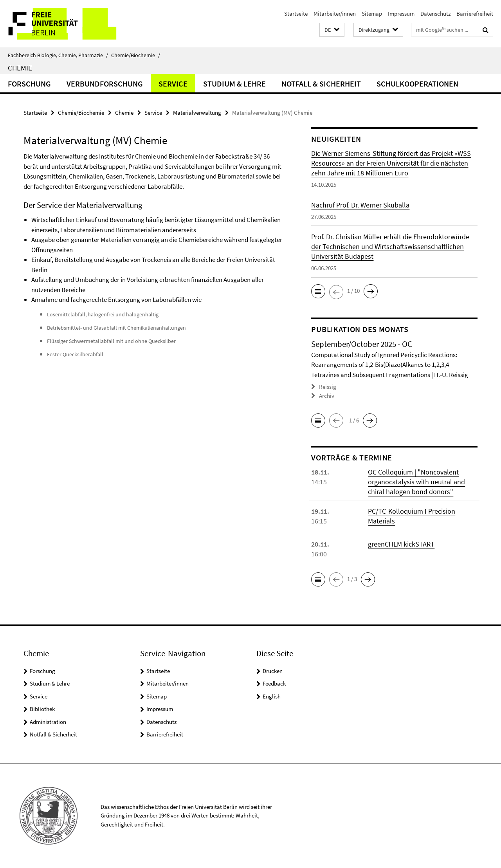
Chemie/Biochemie (136, 55)
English (272, 696)
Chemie (20, 68)
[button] (332, 30)
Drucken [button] (273, 671)
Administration (48, 722)
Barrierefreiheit (475, 14)
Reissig (328, 387)
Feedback (274, 683)
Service (173, 84)
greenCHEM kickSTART (401, 544)
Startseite (296, 14)
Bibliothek (42, 709)
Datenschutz (435, 14)
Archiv (327, 396)
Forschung (29, 84)
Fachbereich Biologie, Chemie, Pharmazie (58, 55)
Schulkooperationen (417, 84)
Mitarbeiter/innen (335, 14)
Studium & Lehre (234, 84)
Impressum (401, 14)
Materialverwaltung (197, 113)
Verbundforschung (105, 84)
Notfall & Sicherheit (321, 84)
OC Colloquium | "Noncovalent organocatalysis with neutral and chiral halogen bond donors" (416, 482)
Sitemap (372, 14)
